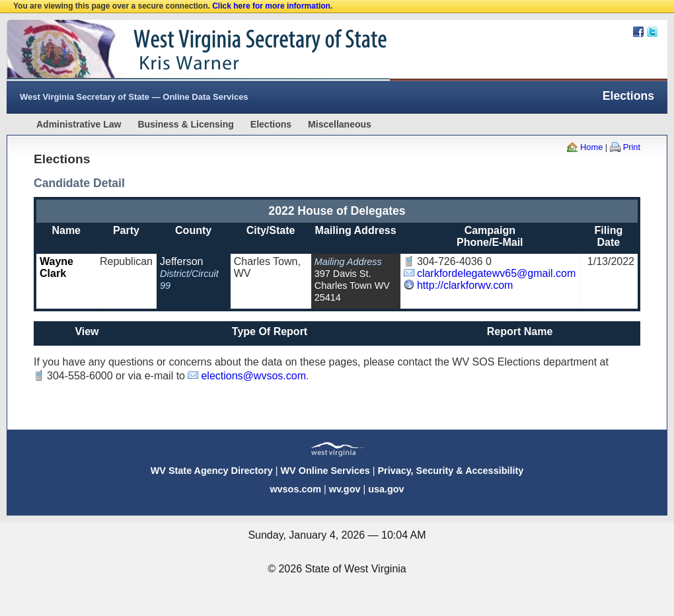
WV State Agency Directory (212, 471)
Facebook (638, 32)
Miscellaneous (340, 124)
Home (591, 147)
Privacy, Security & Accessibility (450, 471)
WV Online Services (325, 471)
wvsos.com (295, 489)
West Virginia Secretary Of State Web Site (177, 50)
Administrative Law (79, 124)
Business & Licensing (185, 124)
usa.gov (386, 489)
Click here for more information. (272, 6)
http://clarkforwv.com (465, 285)
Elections (271, 124)
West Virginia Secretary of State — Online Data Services (134, 97)
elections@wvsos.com (253, 376)
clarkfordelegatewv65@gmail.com (496, 273)
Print (632, 147)
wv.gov (345, 489)
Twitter (652, 32)
